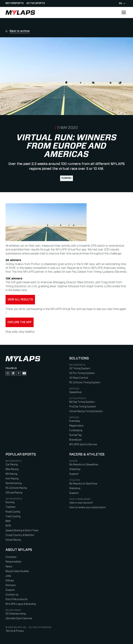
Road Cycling (13, 512)
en (122, 3)
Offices (10, 581)
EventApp (75, 421)
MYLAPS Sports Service (83, 444)
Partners (11, 585)
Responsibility (14, 562)
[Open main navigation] (124, 12)
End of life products (17, 599)
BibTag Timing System (82, 402)
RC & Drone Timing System (85, 383)
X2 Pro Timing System (82, 373)
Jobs (8, 576)
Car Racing (12, 465)
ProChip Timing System (83, 407)
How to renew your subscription (87, 507)
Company (11, 557)
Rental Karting (14, 483)
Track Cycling (13, 516)
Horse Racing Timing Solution (86, 411)
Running (66, 178)
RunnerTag (75, 435)
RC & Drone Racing (16, 488)
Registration (76, 426)
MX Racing (11, 474)
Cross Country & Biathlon (20, 535)
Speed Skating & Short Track (22, 530)
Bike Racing (12, 469)
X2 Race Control (79, 378)
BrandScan (76, 440)
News (9, 567)
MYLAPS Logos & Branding (21, 604)
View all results (20, 300)
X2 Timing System (80, 368)
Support (74, 474)
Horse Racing (13, 540)
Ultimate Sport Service (19, 618)
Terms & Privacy (15, 631)
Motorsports (15, 3)
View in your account (81, 503)
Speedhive (75, 392)
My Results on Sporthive (83, 484)
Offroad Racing (14, 493)
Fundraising (76, 430)
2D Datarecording (16, 614)
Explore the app (20, 322)
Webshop (75, 469)
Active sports (36, 3)
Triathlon (11, 507)
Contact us (12, 595)
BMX (8, 521)
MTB (8, 526)
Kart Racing (12, 479)
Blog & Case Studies (17, 571)
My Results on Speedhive (84, 465)
